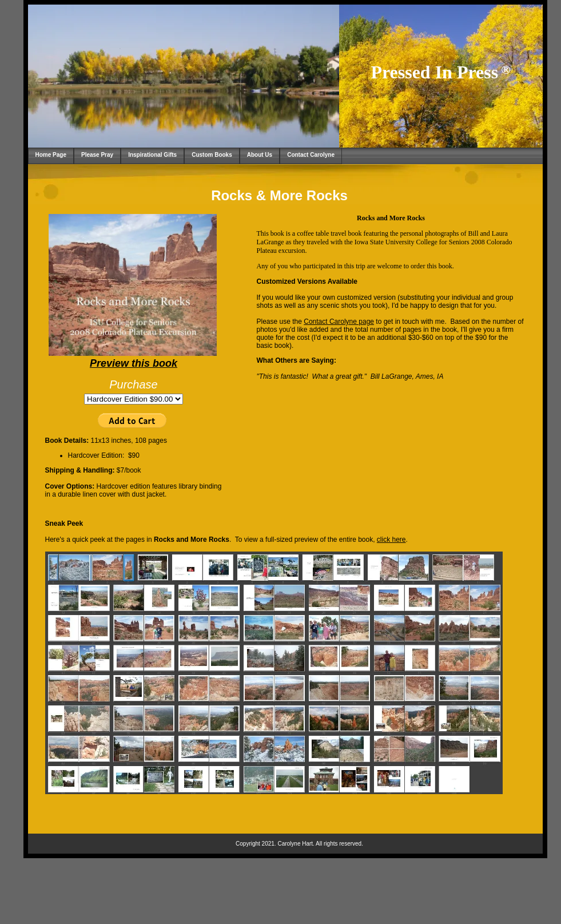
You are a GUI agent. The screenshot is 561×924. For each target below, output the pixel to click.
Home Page (51, 155)
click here (391, 540)
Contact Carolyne (311, 155)
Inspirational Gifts (152, 155)
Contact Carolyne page (339, 322)
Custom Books (212, 155)
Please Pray (97, 155)
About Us (260, 155)
